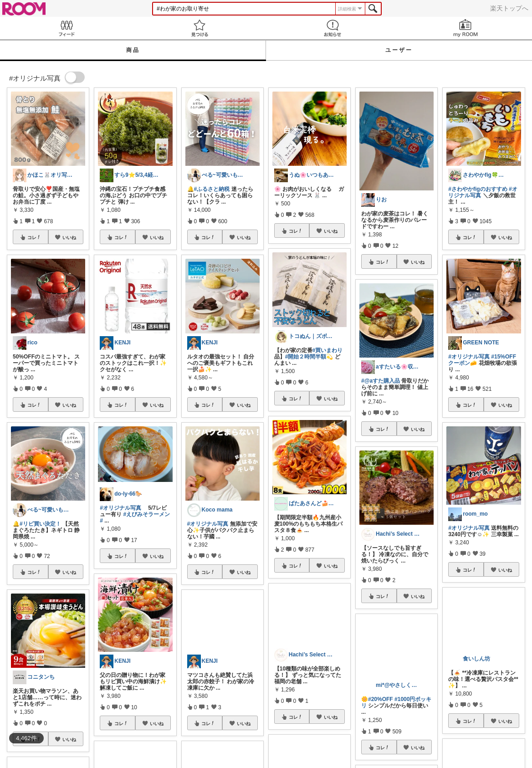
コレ (34, 237)
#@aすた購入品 (381, 381)
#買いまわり (328, 350)
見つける (199, 28)
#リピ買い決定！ (40, 524)
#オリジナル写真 (120, 508)
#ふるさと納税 (212, 189)
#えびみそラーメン (147, 514)
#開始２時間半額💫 (309, 357)
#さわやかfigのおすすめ (478, 189)
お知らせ (332, 28)
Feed (66, 28)
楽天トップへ (509, 8)
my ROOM (465, 28)
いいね (69, 237)
